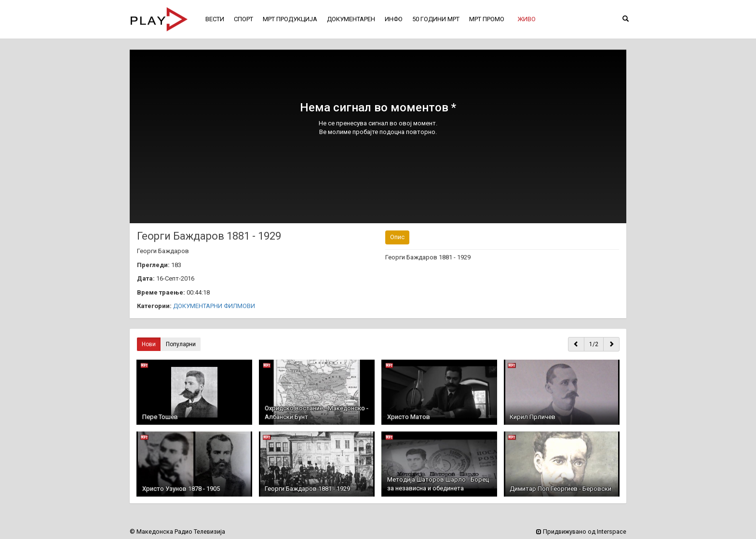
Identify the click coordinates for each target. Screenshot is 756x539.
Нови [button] (149, 344)
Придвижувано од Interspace (581, 532)
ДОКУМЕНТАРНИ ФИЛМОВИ (214, 306)
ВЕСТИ (215, 19)
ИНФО (394, 19)
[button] (526, 19)
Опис (397, 237)
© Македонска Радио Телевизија (177, 532)
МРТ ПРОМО (487, 19)
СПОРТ (243, 19)
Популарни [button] (181, 344)
